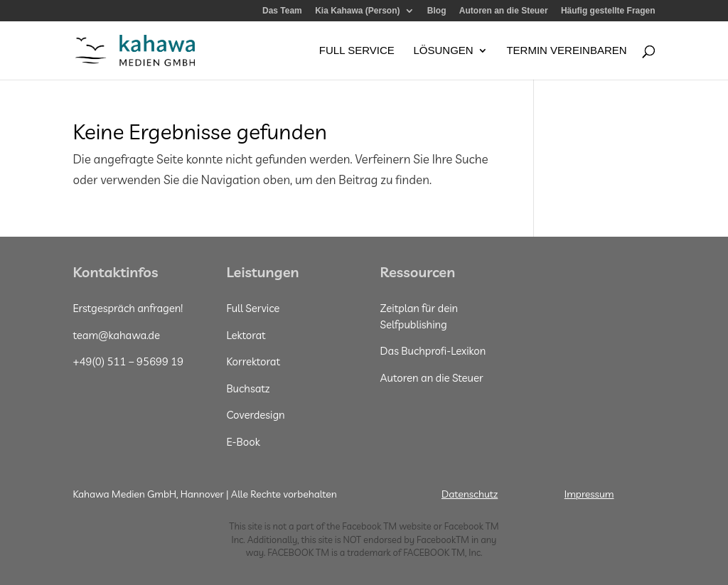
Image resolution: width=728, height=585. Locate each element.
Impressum (589, 494)
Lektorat (246, 335)
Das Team (282, 11)
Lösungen (443, 51)
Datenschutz (470, 494)
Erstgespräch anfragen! (128, 308)
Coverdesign (255, 415)
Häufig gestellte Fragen (608, 11)
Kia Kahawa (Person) (357, 11)
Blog (437, 11)
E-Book (243, 442)
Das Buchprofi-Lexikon (433, 351)
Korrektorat (253, 361)
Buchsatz (248, 388)
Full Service (357, 51)
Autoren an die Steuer (504, 11)
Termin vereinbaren (566, 51)
